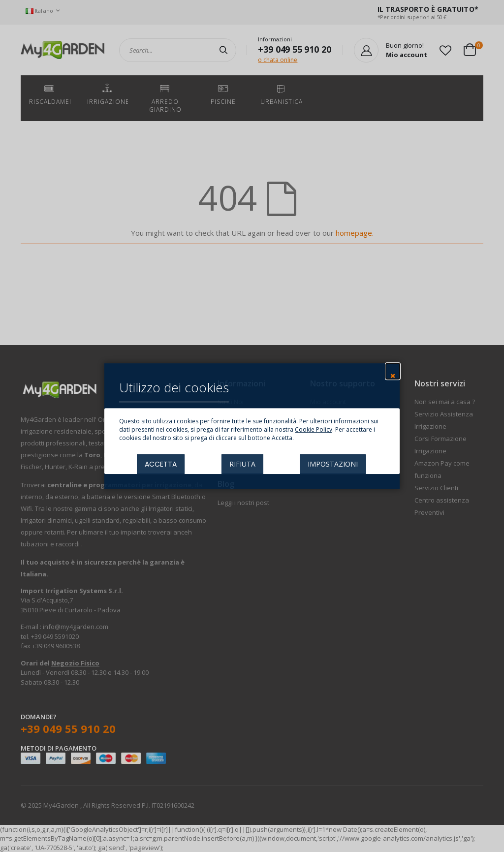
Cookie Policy (314, 429)
